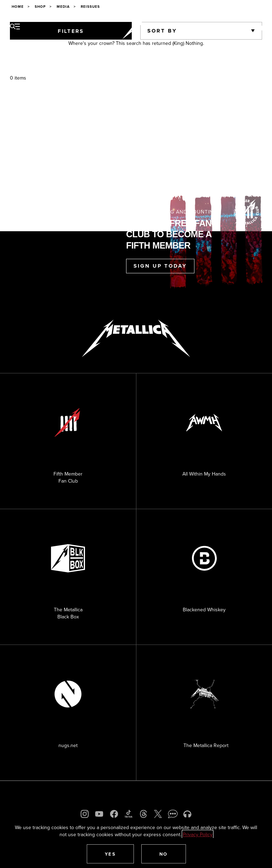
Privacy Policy (198, 834)
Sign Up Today (160, 266)
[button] (110, 854)
